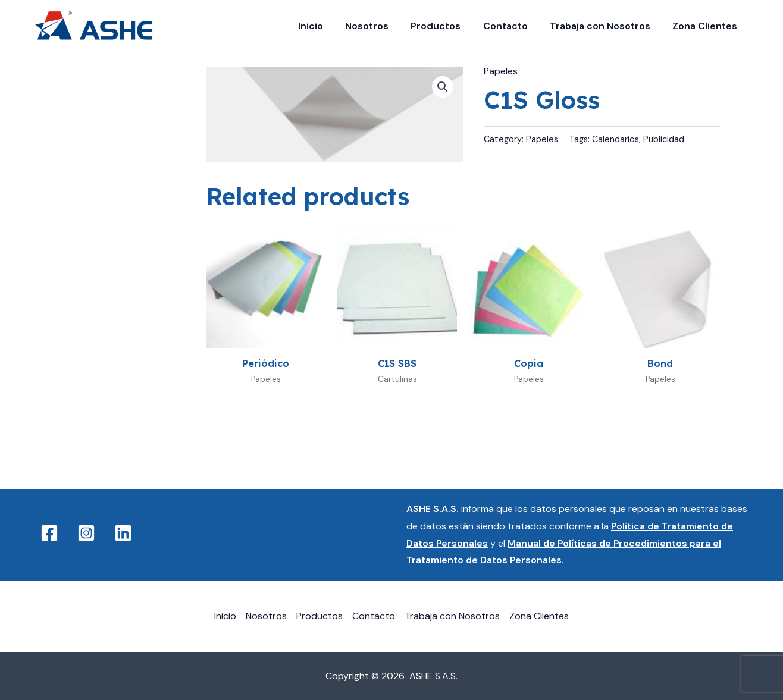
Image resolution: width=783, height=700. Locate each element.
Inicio (328, 26)
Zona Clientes (707, 26)
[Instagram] (86, 533)
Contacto (513, 26)
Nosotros (381, 26)
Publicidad (664, 139)
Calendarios (616, 139)
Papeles (501, 71)
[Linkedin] (123, 533)
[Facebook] (49, 533)
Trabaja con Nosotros (605, 26)
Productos (447, 26)
